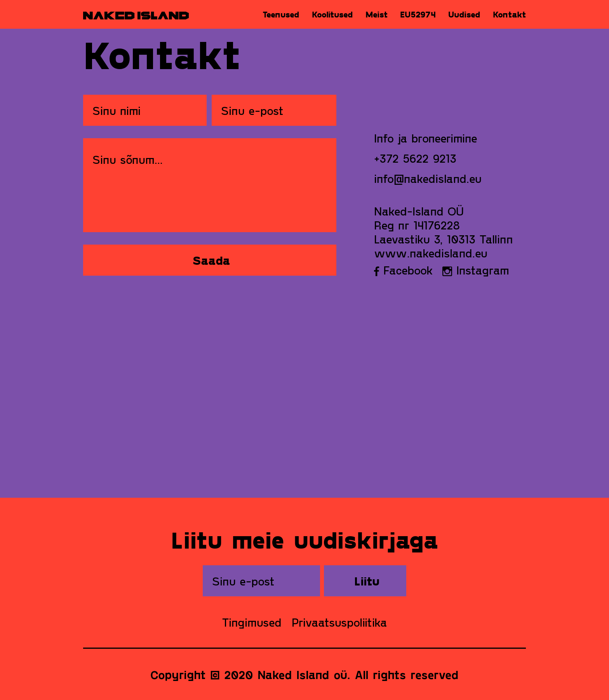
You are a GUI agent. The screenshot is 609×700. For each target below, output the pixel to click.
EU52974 (418, 14)
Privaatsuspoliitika (339, 622)
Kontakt (509, 14)
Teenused (281, 14)
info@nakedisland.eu (428, 178)
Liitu (367, 581)
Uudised (464, 14)
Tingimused (252, 622)
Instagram (476, 270)
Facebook (404, 270)
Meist (377, 14)
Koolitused (332, 14)
